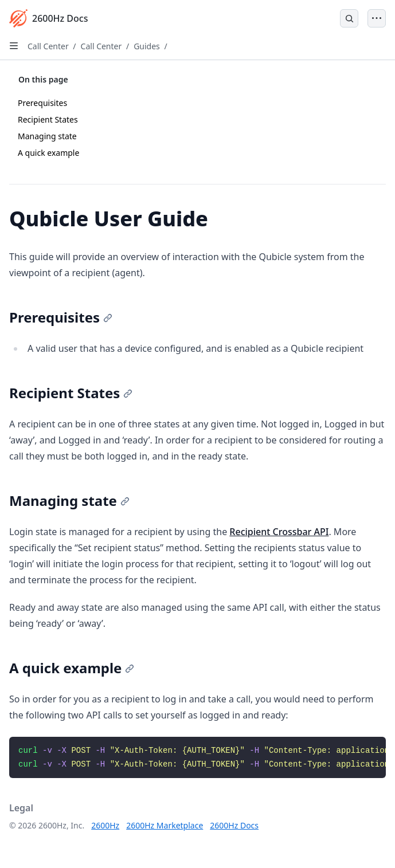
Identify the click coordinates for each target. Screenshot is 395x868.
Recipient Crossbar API (279, 532)
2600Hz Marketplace (165, 825)
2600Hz (105, 825)
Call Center (48, 46)
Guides (147, 46)
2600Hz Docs (234, 825)
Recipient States (48, 119)
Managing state (47, 136)
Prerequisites (42, 103)
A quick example (48, 153)
